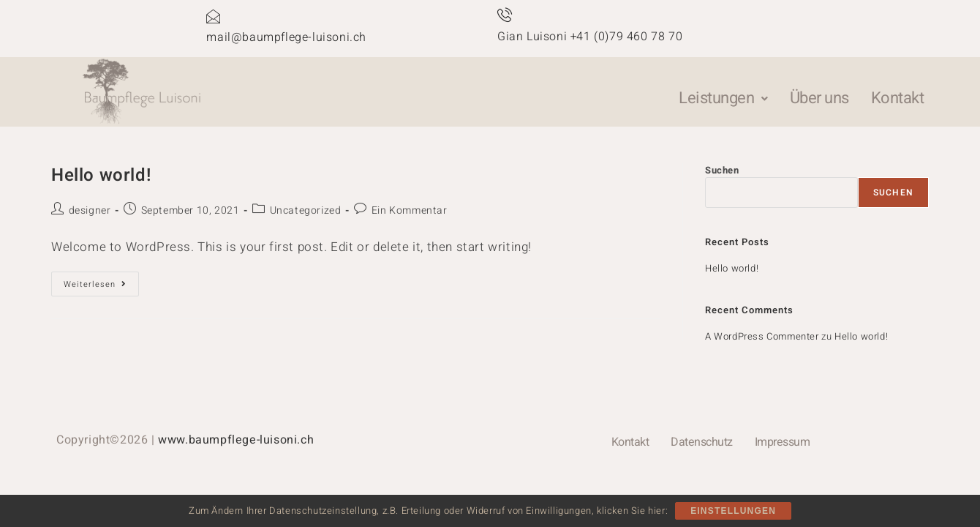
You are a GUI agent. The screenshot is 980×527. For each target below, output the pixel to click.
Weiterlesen (101, 281)
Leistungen (723, 98)
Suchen (722, 170)
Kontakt (898, 98)
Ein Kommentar (410, 210)
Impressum (783, 442)
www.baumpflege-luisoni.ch (236, 440)
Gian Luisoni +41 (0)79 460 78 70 (590, 37)
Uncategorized (306, 210)
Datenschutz (702, 442)
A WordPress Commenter (762, 336)
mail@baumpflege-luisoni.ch (286, 37)
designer (90, 210)
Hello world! (101, 175)
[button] (723, 98)
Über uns (819, 98)
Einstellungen (733, 511)
